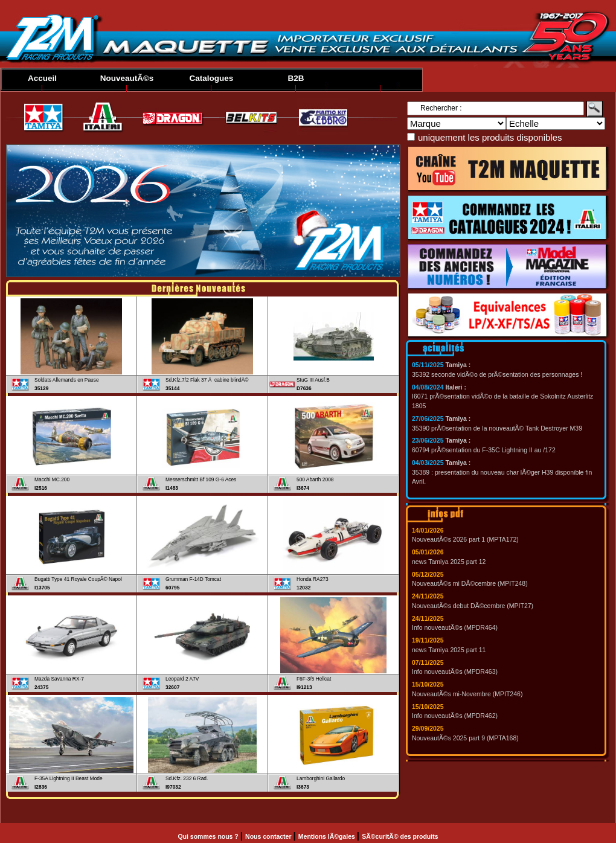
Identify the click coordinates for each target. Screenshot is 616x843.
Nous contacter (269, 836)
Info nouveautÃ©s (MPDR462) (455, 716)
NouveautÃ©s (127, 78)
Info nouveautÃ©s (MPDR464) (455, 627)
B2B (296, 78)
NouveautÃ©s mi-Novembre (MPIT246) (467, 694)
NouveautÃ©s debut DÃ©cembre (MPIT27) (473, 606)
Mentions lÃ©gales (328, 836)
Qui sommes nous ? (209, 836)
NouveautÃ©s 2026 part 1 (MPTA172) (465, 539)
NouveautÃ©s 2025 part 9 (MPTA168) (465, 738)
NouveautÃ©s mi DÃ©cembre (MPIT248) (470, 583)
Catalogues (212, 78)
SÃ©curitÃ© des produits (400, 836)
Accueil (42, 78)
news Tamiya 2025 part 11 (449, 650)
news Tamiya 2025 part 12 (449, 562)
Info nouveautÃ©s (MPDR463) (455, 672)
